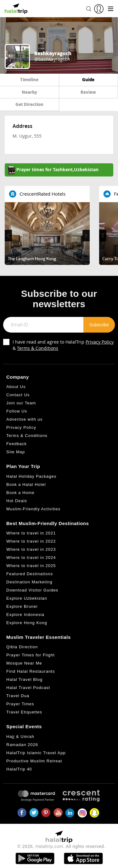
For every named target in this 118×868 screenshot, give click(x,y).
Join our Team (21, 403)
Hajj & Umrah (20, 736)
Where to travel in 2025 (31, 566)
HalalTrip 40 (19, 769)
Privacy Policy (100, 342)
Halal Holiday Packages (31, 476)
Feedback (17, 444)
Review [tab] (88, 92)
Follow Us (17, 411)
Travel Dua (18, 696)
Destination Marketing (29, 582)
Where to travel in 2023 (31, 549)
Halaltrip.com (49, 846)
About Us (16, 387)
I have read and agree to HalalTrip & (63, 345)
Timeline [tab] (29, 79)
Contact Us (18, 395)
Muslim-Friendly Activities (33, 509)
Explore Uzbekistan (27, 598)
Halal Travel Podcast (28, 688)
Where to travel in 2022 (31, 541)
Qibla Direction (22, 647)
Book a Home (20, 493)
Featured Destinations (30, 574)
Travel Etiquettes (24, 712)
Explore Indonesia (25, 615)
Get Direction (29, 104)
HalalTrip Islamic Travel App (36, 753)
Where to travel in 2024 (31, 558)
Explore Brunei (22, 606)
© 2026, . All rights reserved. (61, 846)
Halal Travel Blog (24, 679)
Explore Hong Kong (27, 623)
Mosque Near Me (24, 663)
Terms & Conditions (38, 348)
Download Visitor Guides (32, 590)
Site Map (16, 452)
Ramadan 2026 (22, 745)
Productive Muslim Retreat (34, 761)
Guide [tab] (88, 79)
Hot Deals (17, 501)
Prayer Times (20, 704)
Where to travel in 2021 (31, 533)
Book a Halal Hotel (26, 484)
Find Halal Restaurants (31, 671)
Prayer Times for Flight (31, 655)
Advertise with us (24, 419)
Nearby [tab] (29, 92)
